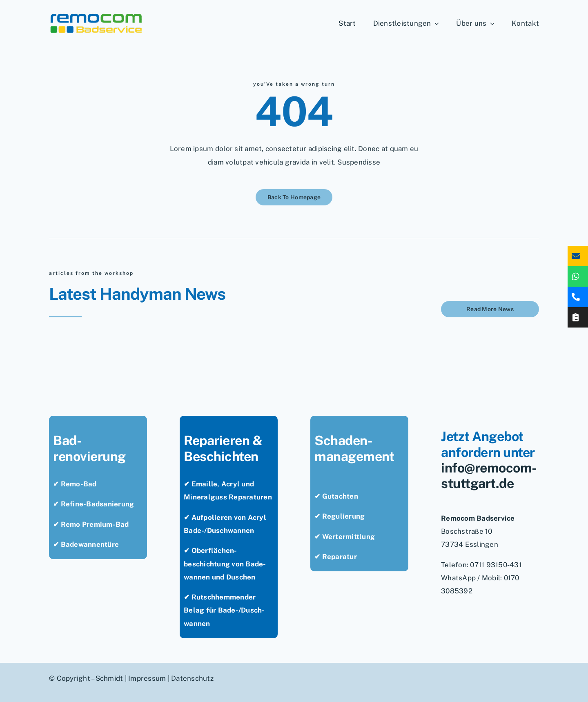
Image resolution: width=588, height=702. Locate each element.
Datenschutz (192, 678)
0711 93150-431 (496, 565)
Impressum (147, 678)
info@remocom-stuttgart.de (489, 476)
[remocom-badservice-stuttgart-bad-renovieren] (96, 16)
